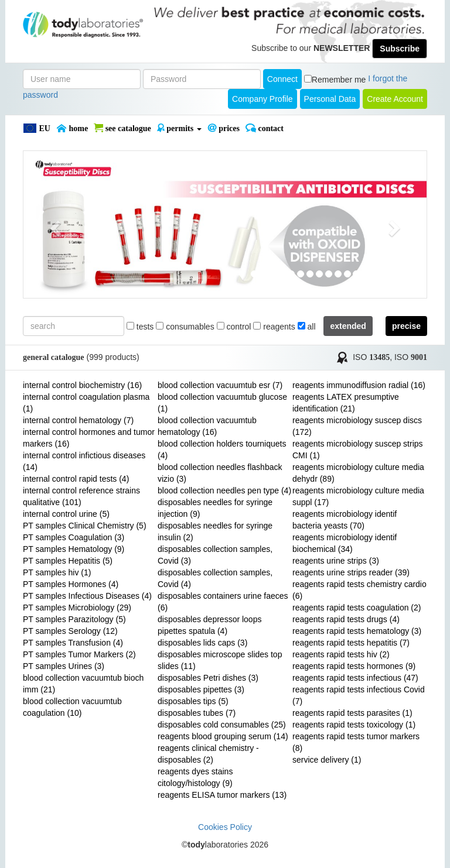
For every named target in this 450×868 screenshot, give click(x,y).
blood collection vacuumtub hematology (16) (207, 426)
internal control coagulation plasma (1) (86, 403)
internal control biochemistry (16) (82, 385)
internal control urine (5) (66, 514)
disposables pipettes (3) (201, 689)
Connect (282, 79)
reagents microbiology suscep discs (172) (357, 426)
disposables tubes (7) (197, 713)
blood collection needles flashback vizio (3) (220, 473)
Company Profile (262, 99)
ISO (371, 357)
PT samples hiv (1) (57, 572)
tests (140, 327)
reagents (274, 327)
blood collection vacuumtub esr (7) (220, 385)
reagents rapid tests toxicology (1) (354, 725)
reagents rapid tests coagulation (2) (357, 608)
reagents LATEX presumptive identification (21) (346, 403)
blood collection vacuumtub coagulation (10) (72, 707)
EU (37, 128)
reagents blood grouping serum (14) (223, 736)
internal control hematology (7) (78, 420)
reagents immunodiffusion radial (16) (359, 385)
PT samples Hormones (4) (71, 584)
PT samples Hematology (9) (74, 549)
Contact (265, 128)
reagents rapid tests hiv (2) (341, 654)
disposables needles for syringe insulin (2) (215, 531)
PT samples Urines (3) (64, 666)
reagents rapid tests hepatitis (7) (351, 643)
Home (72, 128)
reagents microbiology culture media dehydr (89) (358, 473)
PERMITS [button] (179, 128)
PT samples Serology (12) (70, 631)
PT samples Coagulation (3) (74, 537)
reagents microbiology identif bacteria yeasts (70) (345, 520)
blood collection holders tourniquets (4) (222, 450)
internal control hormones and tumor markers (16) (89, 438)
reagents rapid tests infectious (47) (355, 678)
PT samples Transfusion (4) (73, 643)
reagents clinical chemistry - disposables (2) (208, 754)
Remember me (339, 80)
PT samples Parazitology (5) (74, 619)
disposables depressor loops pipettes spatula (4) (209, 625)
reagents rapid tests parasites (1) (352, 713)
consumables (185, 327)
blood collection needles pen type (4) (224, 490)
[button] (54, 224)
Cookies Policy (225, 827)
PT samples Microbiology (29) (77, 608)
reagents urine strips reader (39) (351, 572)
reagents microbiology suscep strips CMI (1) (358, 450)
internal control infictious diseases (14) (84, 461)
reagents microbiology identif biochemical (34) (345, 543)
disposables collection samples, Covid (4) (215, 578)
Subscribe (400, 49)
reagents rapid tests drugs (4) (346, 619)
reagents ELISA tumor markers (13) (222, 795)
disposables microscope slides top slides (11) (220, 660)
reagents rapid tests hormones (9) (354, 666)
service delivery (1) (327, 760)
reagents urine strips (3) (336, 561)
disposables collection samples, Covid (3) (215, 555)
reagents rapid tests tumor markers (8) (356, 742)
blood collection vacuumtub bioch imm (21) (83, 684)
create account (395, 99)
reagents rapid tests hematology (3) (357, 631)
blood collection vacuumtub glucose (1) (222, 403)
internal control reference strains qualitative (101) (81, 496)
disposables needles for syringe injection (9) (215, 508)
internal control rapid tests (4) (76, 479)
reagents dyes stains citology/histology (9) (195, 777)
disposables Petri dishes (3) (208, 678)
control (234, 327)
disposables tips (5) (193, 701)
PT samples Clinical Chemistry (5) (85, 526)
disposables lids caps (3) (202, 643)
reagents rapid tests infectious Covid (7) (359, 695)
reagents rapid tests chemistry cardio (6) (359, 590)
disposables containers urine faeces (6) (223, 602)
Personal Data (330, 99)
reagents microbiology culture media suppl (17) (358, 496)
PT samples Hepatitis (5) (68, 561)
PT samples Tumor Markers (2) (79, 654)
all (307, 327)
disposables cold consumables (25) (222, 725)
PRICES (224, 128)
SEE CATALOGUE (122, 128)
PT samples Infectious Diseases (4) (87, 596)
